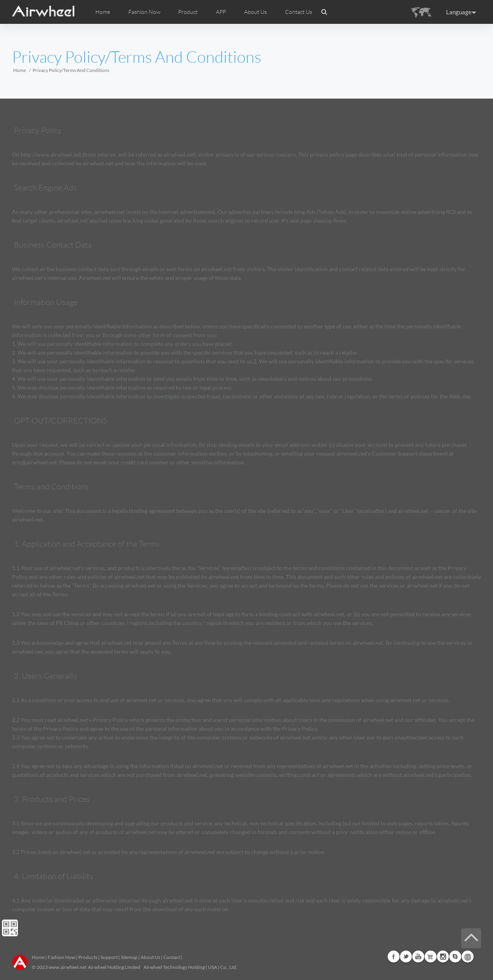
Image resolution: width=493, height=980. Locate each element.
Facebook (394, 957)
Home (103, 12)
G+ (431, 957)
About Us (150, 957)
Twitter (406, 957)
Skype (455, 957)
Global (468, 957)
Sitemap (129, 957)
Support (109, 957)
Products (88, 957)
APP (221, 12)
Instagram (443, 957)
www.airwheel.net (67, 967)
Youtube (418, 957)
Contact (172, 957)
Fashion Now (61, 957)
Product (188, 12)
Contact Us (299, 12)
